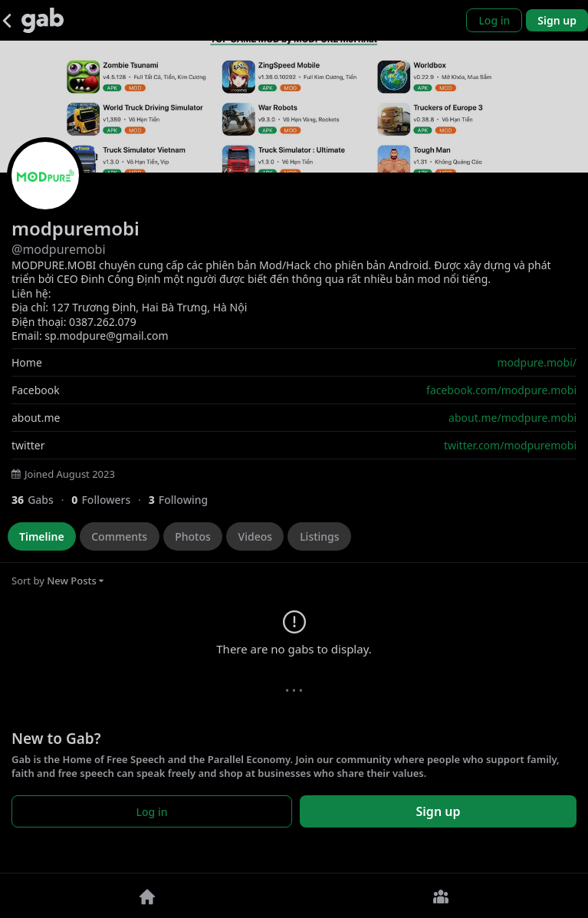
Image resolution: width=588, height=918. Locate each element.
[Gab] (43, 20)
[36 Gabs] (41, 500)
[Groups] (442, 896)
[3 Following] (184, 500)
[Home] (147, 896)
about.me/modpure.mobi (512, 418)
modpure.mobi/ (537, 362)
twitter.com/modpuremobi (510, 445)
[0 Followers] (110, 500)
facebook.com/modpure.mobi (501, 390)
